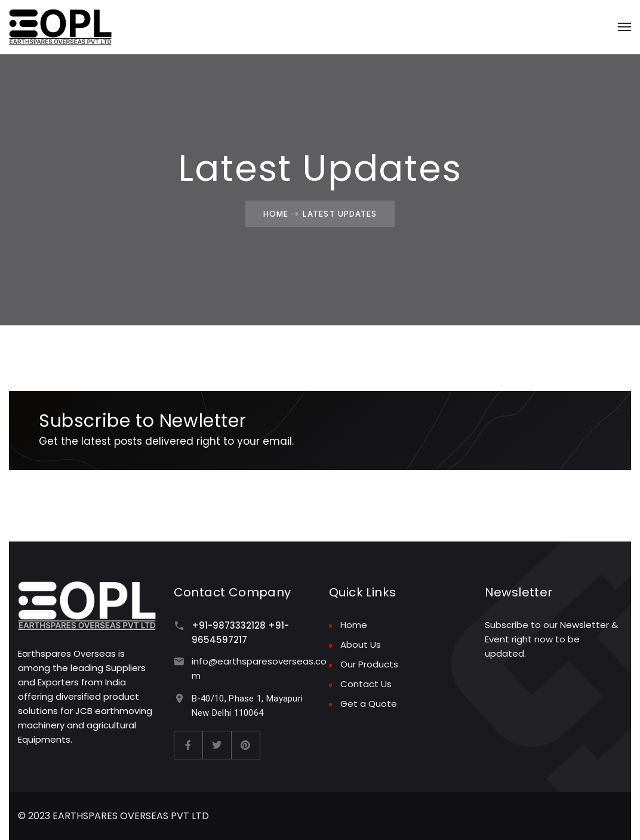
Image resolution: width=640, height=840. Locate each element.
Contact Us (366, 684)
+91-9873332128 (229, 625)
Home (276, 214)
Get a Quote (369, 704)
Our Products (369, 664)
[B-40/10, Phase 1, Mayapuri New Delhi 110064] (179, 698)
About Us (361, 644)
